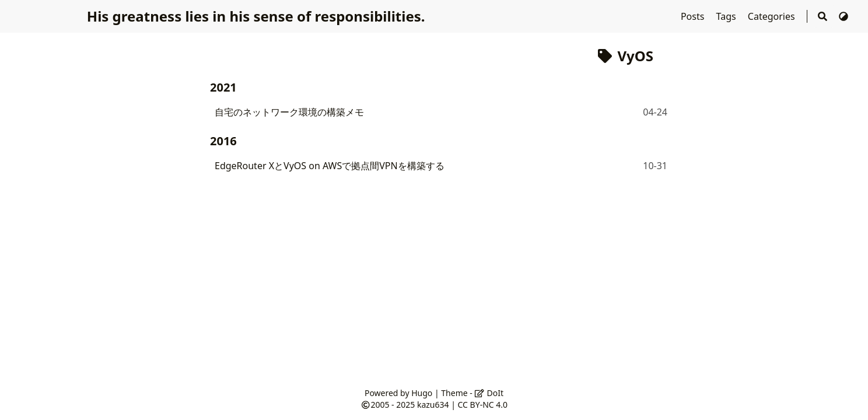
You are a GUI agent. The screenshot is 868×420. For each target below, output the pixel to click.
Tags (727, 16)
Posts (694, 16)
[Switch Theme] (843, 16)
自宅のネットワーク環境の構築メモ (289, 112)
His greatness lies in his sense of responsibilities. (256, 16)
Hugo (422, 393)
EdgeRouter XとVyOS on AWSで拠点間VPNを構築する (330, 166)
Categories (773, 16)
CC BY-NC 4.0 (483, 405)
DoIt (489, 393)
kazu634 (433, 405)
